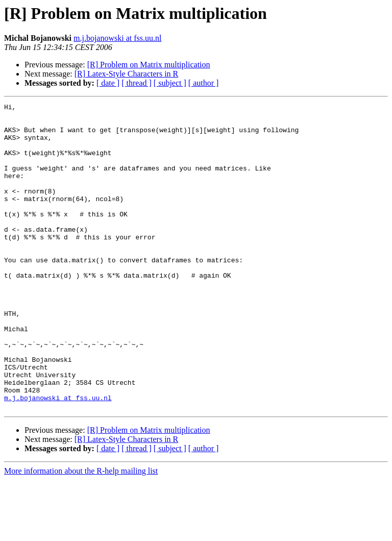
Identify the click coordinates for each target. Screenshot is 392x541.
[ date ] (108, 83)
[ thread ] (137, 83)
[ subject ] (170, 83)
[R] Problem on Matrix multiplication (149, 65)
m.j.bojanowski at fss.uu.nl (117, 38)
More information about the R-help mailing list (81, 532)
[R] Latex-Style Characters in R (127, 74)
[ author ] (204, 83)
